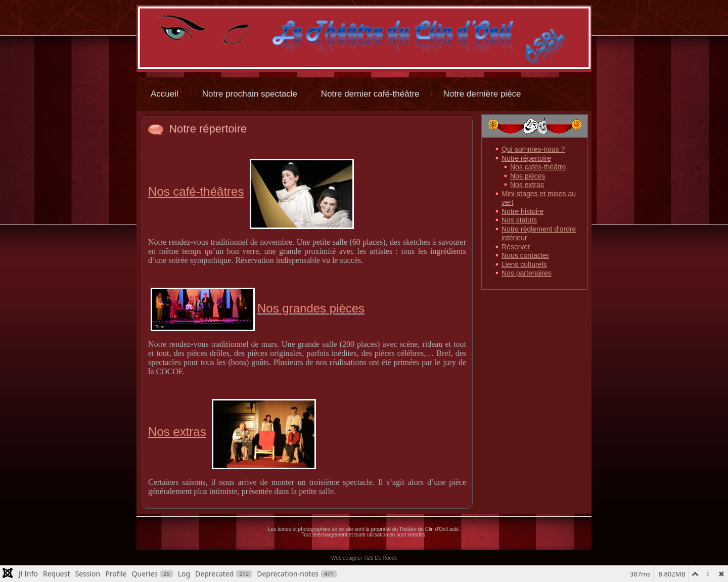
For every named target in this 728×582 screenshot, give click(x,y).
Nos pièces (528, 176)
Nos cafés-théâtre (538, 167)
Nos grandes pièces (258, 308)
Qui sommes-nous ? (533, 149)
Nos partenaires (527, 273)
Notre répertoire (208, 129)
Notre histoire (522, 211)
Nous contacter (525, 255)
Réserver (516, 247)
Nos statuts (519, 220)
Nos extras (527, 185)
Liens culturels (524, 264)
